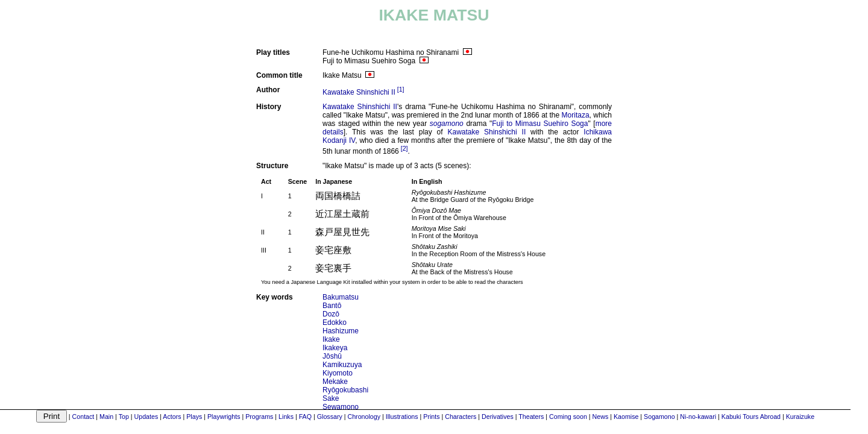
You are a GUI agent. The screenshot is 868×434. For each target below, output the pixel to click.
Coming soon (568, 417)
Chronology (364, 417)
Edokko (335, 322)
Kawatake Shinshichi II (359, 92)
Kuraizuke (800, 417)
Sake (331, 398)
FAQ (305, 417)
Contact (83, 417)
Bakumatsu (341, 297)
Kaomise (626, 417)
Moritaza (576, 115)
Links (286, 417)
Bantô (332, 306)
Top (124, 417)
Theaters (531, 417)
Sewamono (341, 407)
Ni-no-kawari (698, 417)
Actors (172, 417)
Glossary (330, 417)
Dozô (331, 314)
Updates (146, 417)
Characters (461, 417)
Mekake (335, 382)
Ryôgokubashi (345, 390)
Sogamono (659, 417)
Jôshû (332, 356)
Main (106, 417)
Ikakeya (335, 348)
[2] (404, 148)
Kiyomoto (338, 373)
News (601, 417)
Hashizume (341, 331)
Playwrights (224, 417)
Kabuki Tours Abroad (751, 417)
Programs (259, 417)
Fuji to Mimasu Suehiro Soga (540, 124)
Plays (194, 417)
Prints (431, 417)
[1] (401, 89)
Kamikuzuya (342, 365)
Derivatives (498, 417)
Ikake (331, 339)
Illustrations (402, 417)
